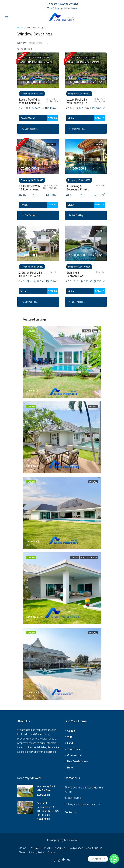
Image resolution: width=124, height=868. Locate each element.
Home (23, 848)
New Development (77, 761)
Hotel (70, 768)
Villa (70, 737)
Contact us (71, 812)
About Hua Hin (94, 848)
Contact (52, 852)
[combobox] (38, 43)
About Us (60, 848)
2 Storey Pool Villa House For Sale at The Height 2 (30, 276)
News (22, 852)
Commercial (74, 755)
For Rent (47, 848)
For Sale (34, 848)
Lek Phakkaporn (79, 215)
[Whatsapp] (114, 859)
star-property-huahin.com (63, 840)
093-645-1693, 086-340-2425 (64, 4)
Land (70, 743)
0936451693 (75, 798)
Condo (71, 731)
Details (52, 118)
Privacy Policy (37, 852)
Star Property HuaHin (35, 129)
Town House (74, 749)
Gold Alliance (76, 848)
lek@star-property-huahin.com (63, 8)
